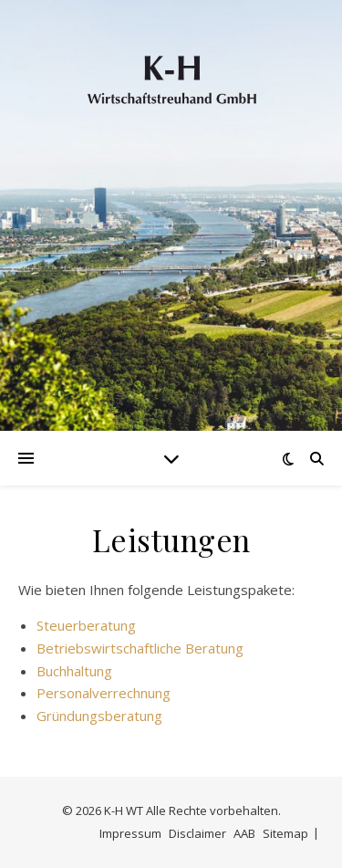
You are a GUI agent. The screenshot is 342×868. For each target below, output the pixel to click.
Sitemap (285, 833)
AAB (244, 833)
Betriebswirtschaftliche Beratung (140, 648)
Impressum (130, 833)
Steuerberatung (86, 625)
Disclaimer (197, 833)
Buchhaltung (74, 671)
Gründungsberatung (99, 716)
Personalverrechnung (104, 693)
